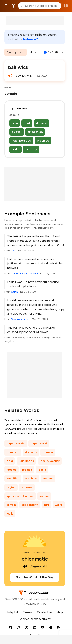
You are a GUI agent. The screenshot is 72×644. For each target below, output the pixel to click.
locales (11, 470)
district (17, 132)
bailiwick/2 (31, 39)
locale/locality (50, 461)
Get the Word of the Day (35, 577)
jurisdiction (35, 132)
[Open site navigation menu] (7, 6)
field (10, 461)
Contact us (45, 612)
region (11, 487)
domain (48, 452)
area (15, 123)
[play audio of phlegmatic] (25, 566)
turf (46, 505)
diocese (42, 123)
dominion (13, 452)
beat (27, 123)
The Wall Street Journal (24, 274)
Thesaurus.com (13, 6)
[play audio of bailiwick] (10, 76)
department (39, 443)
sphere (44, 496)
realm (16, 149)
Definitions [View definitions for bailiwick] (55, 52)
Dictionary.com (66, 6)
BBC (13, 251)
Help (60, 612)
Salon (14, 292)
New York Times (20, 319)
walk (10, 514)
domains (31, 452)
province (43, 141)
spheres (27, 487)
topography (30, 505)
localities (13, 478)
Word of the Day (35, 552)
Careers (28, 612)
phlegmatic (35, 559)
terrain (11, 505)
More (33, 52)
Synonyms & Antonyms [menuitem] (17, 52)
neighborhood (21, 141)
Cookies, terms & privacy (35, 619)
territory (31, 149)
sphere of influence (20, 496)
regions (48, 478)
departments (16, 443)
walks (59, 505)
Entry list (12, 612)
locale (42, 470)
